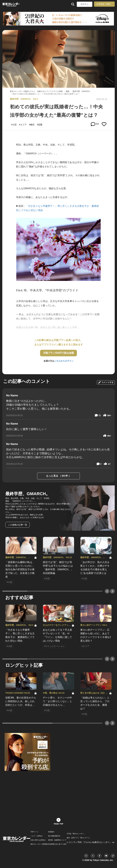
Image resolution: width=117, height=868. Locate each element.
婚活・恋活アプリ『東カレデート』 (79, 838)
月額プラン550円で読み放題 (59, 353)
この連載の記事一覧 (18, 525)
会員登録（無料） (104, 4)
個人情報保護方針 (54, 836)
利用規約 (51, 832)
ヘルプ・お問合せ (37, 836)
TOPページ (34, 832)
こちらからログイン (64, 361)
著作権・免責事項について (57, 840)
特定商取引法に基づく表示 (57, 844)
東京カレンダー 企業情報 (39, 844)
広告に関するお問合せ (38, 840)
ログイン (85, 4)
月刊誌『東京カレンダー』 (76, 834)
